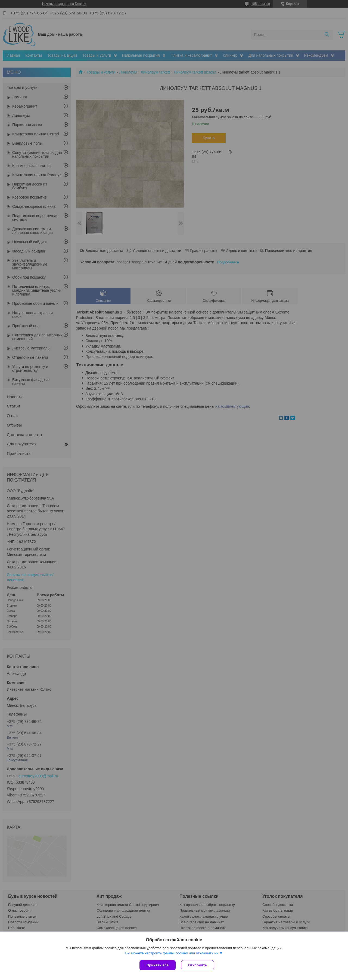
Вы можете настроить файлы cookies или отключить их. (172, 953)
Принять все (158, 965)
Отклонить (198, 965)
